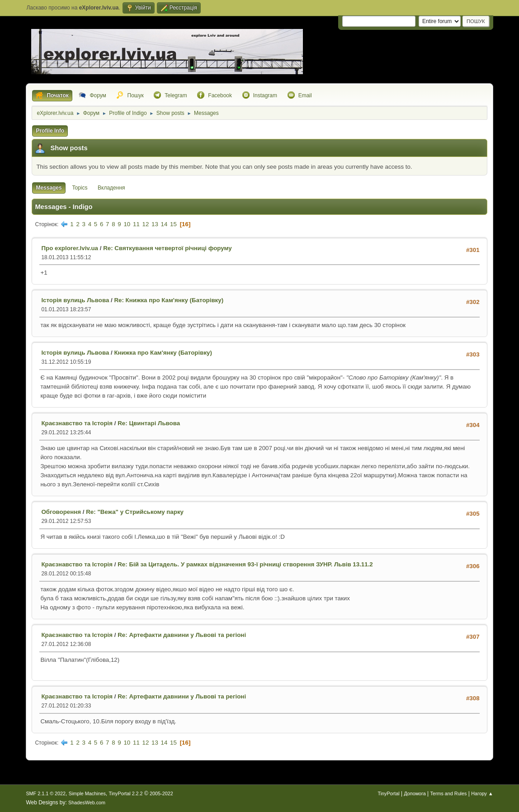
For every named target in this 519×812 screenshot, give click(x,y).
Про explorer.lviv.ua (70, 248)
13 (155, 224)
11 (136, 224)
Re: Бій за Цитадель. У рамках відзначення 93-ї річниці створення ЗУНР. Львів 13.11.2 (245, 564)
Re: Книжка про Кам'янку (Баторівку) (169, 300)
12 (146, 224)
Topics (80, 188)
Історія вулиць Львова (75, 300)
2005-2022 (161, 793)
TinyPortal (388, 793)
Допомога (415, 793)
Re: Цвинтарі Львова (149, 423)
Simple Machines (87, 793)
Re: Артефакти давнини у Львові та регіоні (182, 635)
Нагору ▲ (482, 793)
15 (173, 224)
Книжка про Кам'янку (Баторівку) (163, 353)
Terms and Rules (449, 793)
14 (164, 224)
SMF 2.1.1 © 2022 (46, 793)
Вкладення (111, 188)
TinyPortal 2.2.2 (126, 793)
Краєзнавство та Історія (77, 423)
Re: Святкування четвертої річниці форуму (167, 248)
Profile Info (50, 131)
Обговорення (61, 512)
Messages (49, 188)
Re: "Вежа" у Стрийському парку (135, 512)
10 (127, 224)
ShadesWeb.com (87, 803)
